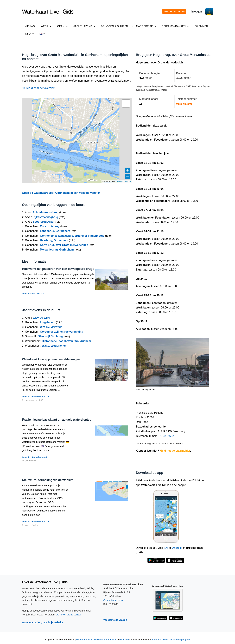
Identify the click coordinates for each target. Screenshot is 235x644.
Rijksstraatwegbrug (45, 217)
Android (177, 548)
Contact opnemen (113, 600)
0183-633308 (184, 104)
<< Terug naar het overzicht (39, 88)
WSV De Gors (42, 318)
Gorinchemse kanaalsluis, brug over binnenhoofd (72, 236)
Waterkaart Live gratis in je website (43, 622)
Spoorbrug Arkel (43, 222)
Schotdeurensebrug (46, 212)
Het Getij (125, 640)
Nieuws (30, 26)
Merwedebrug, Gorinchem (57, 250)
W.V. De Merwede (51, 327)
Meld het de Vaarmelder (175, 451)
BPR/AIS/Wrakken (175, 26)
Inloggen (197, 12)
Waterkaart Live (84, 640)
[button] (126, 103)
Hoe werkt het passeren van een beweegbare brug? (58, 269)
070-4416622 (166, 436)
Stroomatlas (110, 640)
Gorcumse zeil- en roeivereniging (62, 332)
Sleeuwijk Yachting (50, 336)
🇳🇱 (42, 34)
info (29, 34)
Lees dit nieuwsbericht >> (35, 396)
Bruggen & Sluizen (115, 26)
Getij (62, 26)
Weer (46, 26)
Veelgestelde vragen (115, 620)
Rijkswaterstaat (124, 182)
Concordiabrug (50, 226)
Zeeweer (98, 640)
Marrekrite (146, 26)
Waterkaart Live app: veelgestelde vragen (51, 359)
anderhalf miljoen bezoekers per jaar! (171, 640)
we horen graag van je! (68, 615)
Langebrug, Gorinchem (55, 231)
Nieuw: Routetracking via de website (48, 480)
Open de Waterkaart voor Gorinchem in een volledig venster (61, 193)
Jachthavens (84, 26)
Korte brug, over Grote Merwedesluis (64, 245)
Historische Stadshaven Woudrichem (66, 341)
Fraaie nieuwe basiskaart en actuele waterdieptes (57, 420)
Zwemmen (201, 26)
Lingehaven (47, 322)
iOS (166, 548)
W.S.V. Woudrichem (55, 346)
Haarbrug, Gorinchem (54, 240)
